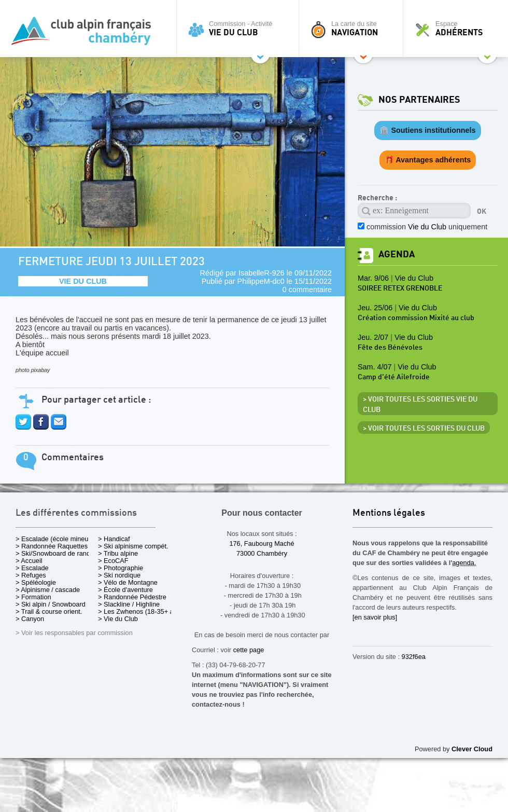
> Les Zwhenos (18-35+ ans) (140, 611)
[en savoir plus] (375, 617)
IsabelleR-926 (262, 273)
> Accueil (29, 561)
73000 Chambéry (262, 553)
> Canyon (30, 619)
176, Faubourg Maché (262, 543)
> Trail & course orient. (49, 611)
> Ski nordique (119, 575)
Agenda (397, 254)
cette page (249, 650)
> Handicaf (114, 539)
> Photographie (121, 568)
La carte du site (354, 29)
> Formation (33, 597)
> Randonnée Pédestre (132, 597)
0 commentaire (307, 290)
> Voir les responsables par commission (74, 633)
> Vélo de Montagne (128, 582)
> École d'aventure (125, 590)
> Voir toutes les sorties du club (424, 429)
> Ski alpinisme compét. (133, 546)
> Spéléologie (36, 582)
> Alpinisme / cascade (48, 590)
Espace (458, 29)
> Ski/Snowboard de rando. (56, 553)
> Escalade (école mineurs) (56, 539)
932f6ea (414, 657)
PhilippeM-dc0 (261, 281)
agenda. (464, 563)
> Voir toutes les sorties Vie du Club (420, 405)
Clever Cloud (472, 749)
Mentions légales (389, 513)
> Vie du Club (118, 619)
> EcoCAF (113, 561)
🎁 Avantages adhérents (428, 160)
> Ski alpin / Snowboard (51, 604)
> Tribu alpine (118, 553)
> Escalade (32, 568)
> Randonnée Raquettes (52, 546)
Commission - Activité (240, 29)
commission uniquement (427, 227)
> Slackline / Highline (129, 604)
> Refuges (31, 575)
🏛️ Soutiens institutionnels (427, 130)
